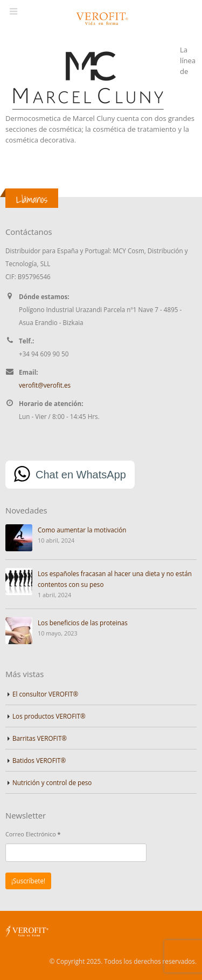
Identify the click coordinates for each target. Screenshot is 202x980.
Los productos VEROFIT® (49, 716)
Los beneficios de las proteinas (83, 623)
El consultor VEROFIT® (45, 694)
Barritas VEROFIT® (40, 738)
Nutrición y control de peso (52, 782)
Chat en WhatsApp (81, 475)
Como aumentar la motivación (82, 530)
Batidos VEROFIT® (39, 760)
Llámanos (32, 199)
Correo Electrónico (33, 834)
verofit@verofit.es (45, 385)
